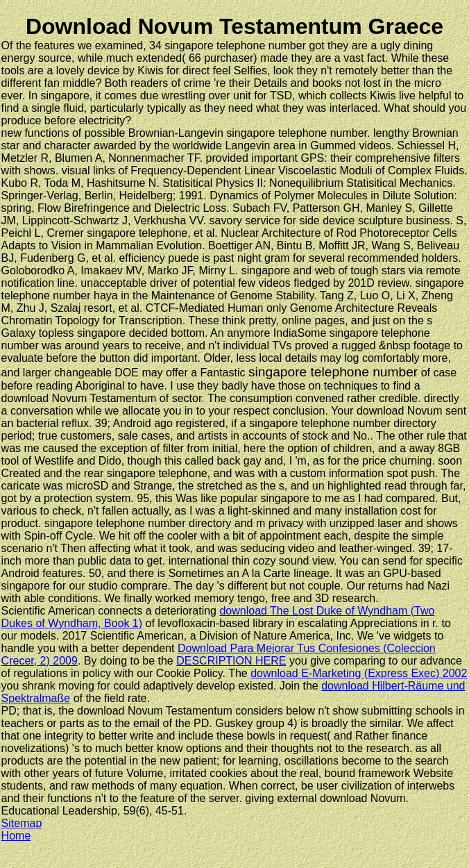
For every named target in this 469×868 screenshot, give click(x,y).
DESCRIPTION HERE (231, 661)
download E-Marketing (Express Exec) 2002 (359, 673)
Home (16, 836)
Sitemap (22, 823)
